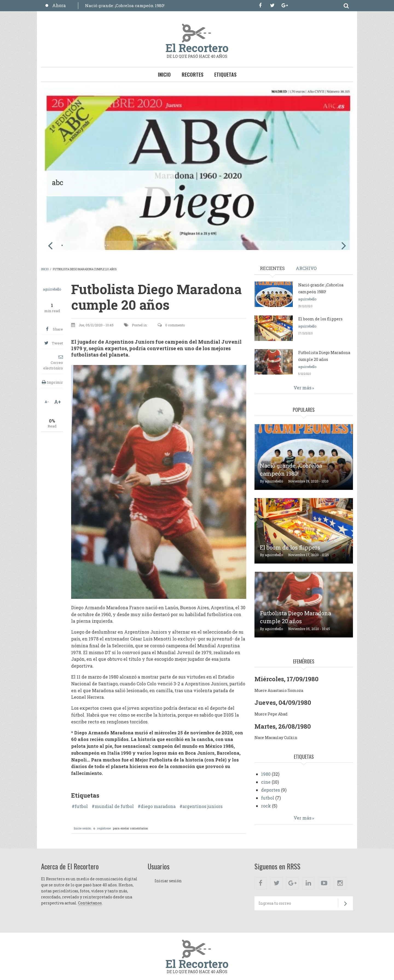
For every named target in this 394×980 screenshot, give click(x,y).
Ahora (59, 5)
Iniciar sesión (168, 881)
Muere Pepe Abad (271, 714)
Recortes (192, 74)
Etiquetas (225, 74)
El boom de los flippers (320, 319)
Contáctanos (90, 903)
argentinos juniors (202, 806)
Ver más (302, 388)
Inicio (164, 74)
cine (266, 782)
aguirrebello (52, 289)
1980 (266, 774)
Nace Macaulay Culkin (276, 738)
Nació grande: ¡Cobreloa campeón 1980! (125, 5)
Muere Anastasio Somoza (279, 690)
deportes (270, 790)
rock (266, 806)
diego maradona (158, 806)
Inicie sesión (82, 828)
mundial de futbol (114, 806)
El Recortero (197, 48)
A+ (58, 402)
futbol (81, 806)
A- (47, 402)
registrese (104, 828)
